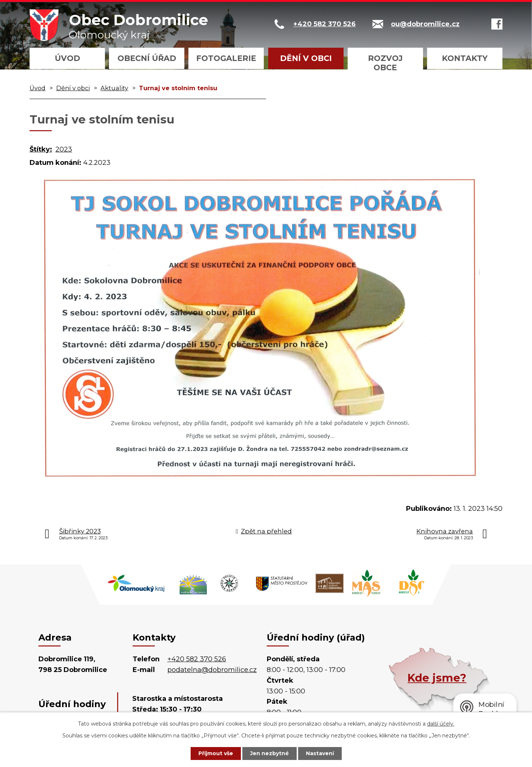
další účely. (441, 724)
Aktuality (114, 88)
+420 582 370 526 (197, 659)
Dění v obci (306, 58)
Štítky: (41, 149)
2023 (64, 149)
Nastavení (320, 753)
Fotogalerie (226, 58)
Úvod (67, 58)
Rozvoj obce (385, 63)
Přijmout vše (216, 753)
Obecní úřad (147, 58)
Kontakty (465, 58)
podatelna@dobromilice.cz (212, 670)
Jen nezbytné (270, 753)
